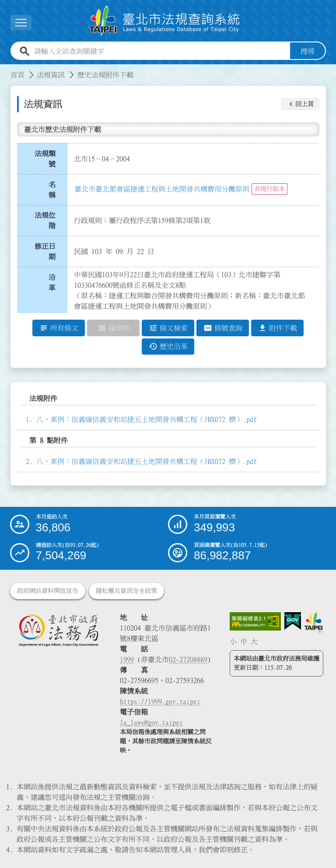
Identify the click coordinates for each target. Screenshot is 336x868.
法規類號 (45, 159)
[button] (300, 104)
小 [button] (233, 641)
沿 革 (55, 282)
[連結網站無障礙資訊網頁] (255, 621)
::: (5, 70)
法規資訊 (51, 75)
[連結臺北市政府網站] (313, 622)
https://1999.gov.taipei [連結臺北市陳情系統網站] (160, 701)
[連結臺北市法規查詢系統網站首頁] (164, 21)
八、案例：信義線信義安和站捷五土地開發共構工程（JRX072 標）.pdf (147, 419)
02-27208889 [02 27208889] (188, 659)
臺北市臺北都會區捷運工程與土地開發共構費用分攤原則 (162, 189)
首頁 (17, 75)
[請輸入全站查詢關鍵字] (160, 51)
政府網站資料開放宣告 (48, 591)
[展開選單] (21, 23)
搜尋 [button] (308, 51)
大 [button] (254, 641)
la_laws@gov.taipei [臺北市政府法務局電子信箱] (151, 722)
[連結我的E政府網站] (293, 621)
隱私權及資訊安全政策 (126, 591)
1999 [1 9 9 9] (127, 659)
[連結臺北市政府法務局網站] (58, 630)
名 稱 (55, 190)
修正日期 (45, 251)
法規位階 (45, 220)
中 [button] (244, 641)
